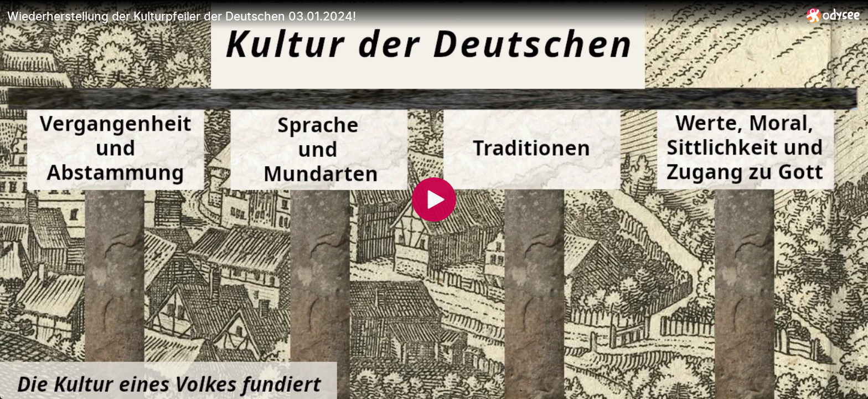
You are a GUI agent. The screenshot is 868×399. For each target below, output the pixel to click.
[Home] (833, 15)
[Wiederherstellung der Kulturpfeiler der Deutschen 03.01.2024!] (402, 16)
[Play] (434, 199)
